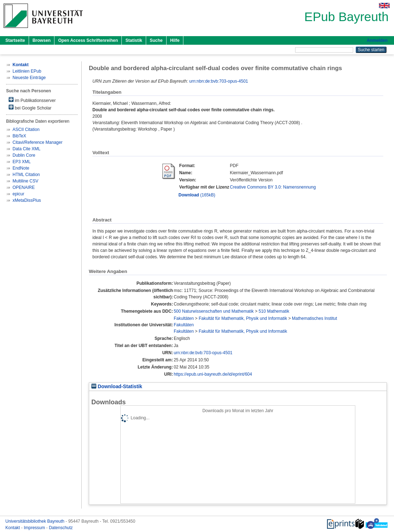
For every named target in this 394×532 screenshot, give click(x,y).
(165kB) (197, 195)
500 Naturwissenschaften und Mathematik (214, 311)
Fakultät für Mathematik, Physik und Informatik (243, 318)
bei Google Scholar (30, 108)
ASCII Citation (26, 130)
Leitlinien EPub (27, 71)
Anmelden (377, 40)
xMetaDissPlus (27, 200)
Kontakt (13, 528)
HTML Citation (26, 175)
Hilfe (175, 40)
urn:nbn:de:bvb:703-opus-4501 (218, 81)
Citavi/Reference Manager (37, 142)
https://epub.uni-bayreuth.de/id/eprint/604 (213, 374)
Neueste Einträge (29, 78)
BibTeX (19, 136)
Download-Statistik (117, 387)
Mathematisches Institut (314, 318)
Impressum (35, 528)
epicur (18, 194)
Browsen (42, 40)
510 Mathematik (274, 311)
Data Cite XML (27, 149)
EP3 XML (22, 162)
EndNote (21, 168)
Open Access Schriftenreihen (88, 40)
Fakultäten (184, 318)
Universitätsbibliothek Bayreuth (35, 521)
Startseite (15, 40)
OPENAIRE (24, 187)
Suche (156, 40)
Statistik (134, 40)
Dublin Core (24, 155)
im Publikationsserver (32, 100)
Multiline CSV (25, 181)
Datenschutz (61, 528)
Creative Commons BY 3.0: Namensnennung (273, 187)
